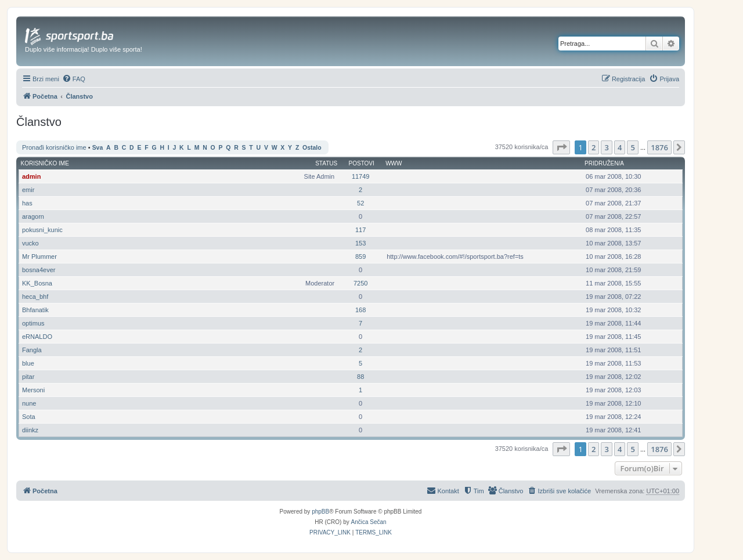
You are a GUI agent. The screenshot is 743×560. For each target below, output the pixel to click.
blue (28, 363)
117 (360, 230)
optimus (33, 323)
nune (29, 403)
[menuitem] (74, 79)
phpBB (320, 512)
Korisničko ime (45, 163)
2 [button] (594, 147)
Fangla (32, 350)
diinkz (30, 430)
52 (360, 203)
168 (360, 310)
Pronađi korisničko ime (54, 147)
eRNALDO (37, 337)
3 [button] (606, 147)
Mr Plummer (39, 256)
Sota (29, 417)
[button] (561, 147)
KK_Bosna (37, 283)
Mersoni (33, 390)
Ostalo (312, 148)
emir (28, 190)
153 (360, 243)
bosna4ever (39, 270)
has (27, 203)
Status (326, 163)
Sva (98, 148)
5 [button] (632, 147)
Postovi (362, 163)
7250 (360, 283)
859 (360, 256)
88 (360, 377)
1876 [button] (659, 147)
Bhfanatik (35, 310)
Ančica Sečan (369, 522)
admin (31, 176)
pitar (28, 377)
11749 (361, 176)
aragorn (33, 216)
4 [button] (620, 147)
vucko (30, 243)
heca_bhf (35, 297)
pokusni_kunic (42, 230)
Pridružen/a (604, 163)
